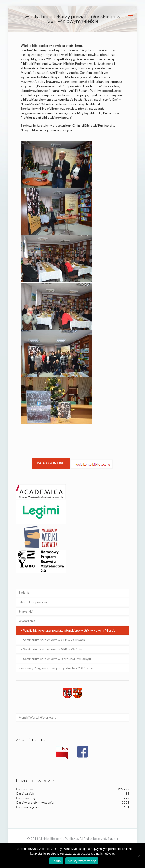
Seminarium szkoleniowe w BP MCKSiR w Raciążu (57, 659)
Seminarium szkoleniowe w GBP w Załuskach (54, 640)
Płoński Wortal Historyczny (37, 717)
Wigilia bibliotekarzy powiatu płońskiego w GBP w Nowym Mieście (69, 630)
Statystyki (26, 611)
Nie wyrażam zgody (82, 861)
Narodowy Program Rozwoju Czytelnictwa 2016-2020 (56, 668)
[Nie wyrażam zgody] (139, 855)
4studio (113, 839)
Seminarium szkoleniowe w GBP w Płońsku (53, 649)
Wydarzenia (27, 621)
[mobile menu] (131, 15)
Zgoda (56, 861)
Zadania (24, 593)
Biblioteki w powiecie (33, 602)
